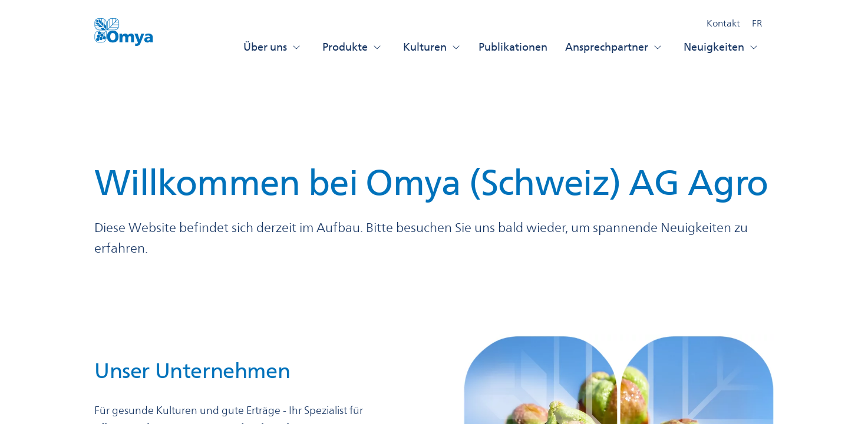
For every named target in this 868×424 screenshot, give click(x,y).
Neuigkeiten (721, 47)
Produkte (352, 47)
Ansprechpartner (614, 47)
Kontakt (723, 23)
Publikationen (513, 47)
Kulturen (432, 47)
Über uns (272, 47)
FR (757, 23)
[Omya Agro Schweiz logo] (124, 37)
